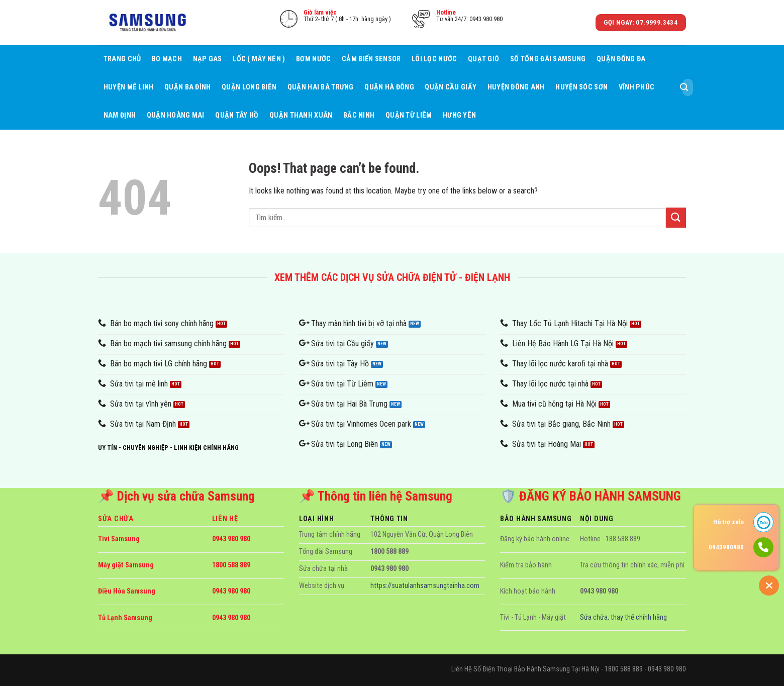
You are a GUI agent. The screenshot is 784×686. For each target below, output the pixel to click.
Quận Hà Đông (389, 87)
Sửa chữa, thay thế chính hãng (623, 617)
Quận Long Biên (249, 87)
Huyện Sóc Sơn (581, 87)
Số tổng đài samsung (548, 59)
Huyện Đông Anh (516, 87)
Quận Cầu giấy (451, 87)
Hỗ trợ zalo (728, 522)
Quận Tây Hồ (237, 115)
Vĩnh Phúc (637, 87)
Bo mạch (167, 59)
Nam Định (120, 115)
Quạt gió (483, 59)
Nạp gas (208, 59)
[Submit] (684, 87)
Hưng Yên (459, 115)
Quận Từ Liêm (409, 115)
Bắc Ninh (359, 115)
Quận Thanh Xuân (301, 115)
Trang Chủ (122, 59)
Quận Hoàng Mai (176, 115)
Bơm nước (313, 59)
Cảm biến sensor (371, 59)
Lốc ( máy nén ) (259, 59)
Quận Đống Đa (621, 59)
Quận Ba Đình (187, 87)
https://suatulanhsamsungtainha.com (425, 586)
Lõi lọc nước (434, 59)
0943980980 (726, 547)
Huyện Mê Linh (129, 87)
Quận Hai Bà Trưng (321, 87)
